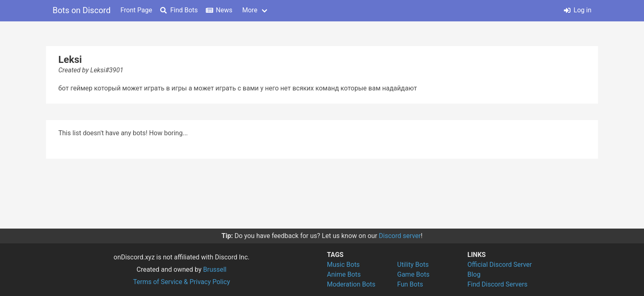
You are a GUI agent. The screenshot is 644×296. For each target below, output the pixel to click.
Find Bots (179, 10)
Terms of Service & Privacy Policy (182, 282)
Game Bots (413, 274)
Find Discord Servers (497, 284)
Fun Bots (410, 284)
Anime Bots (344, 274)
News (219, 10)
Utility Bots (413, 265)
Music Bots (343, 265)
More (250, 10)
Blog (474, 274)
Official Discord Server (500, 265)
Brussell (215, 269)
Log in (578, 10)
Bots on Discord (82, 10)
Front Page (136, 10)
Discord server (400, 236)
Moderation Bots (351, 284)
